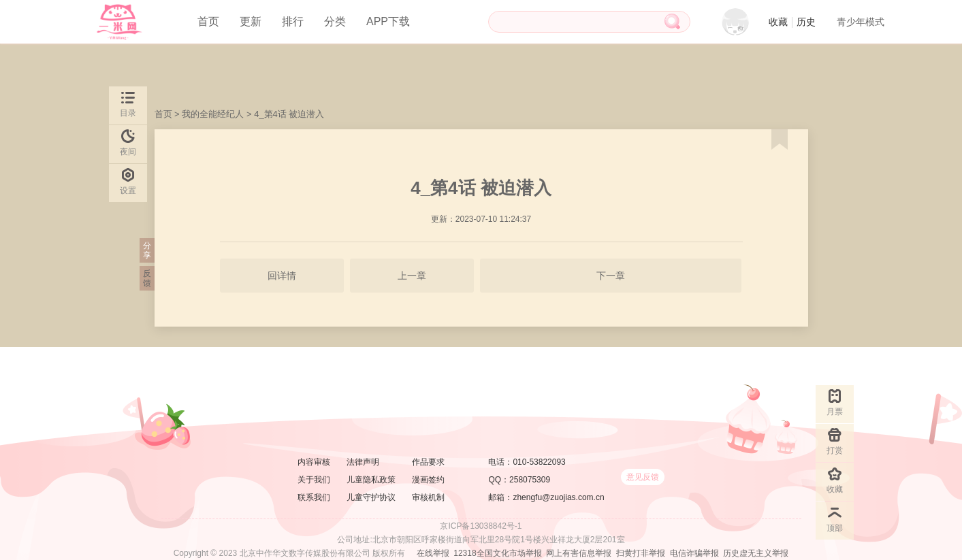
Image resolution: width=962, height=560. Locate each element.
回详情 (282, 276)
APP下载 (388, 21)
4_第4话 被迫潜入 (289, 114)
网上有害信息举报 (579, 553)
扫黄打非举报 (641, 553)
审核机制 (428, 497)
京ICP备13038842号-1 (481, 526)
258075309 (530, 480)
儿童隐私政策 (371, 480)
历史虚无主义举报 (756, 553)
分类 (335, 21)
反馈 (147, 278)
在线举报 (433, 553)
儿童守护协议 (371, 497)
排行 (293, 21)
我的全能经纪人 (213, 114)
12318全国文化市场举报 (497, 553)
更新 (251, 21)
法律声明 (363, 462)
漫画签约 (428, 480)
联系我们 (314, 497)
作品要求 (428, 462)
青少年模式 (861, 22)
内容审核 (314, 462)
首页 (208, 21)
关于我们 (314, 480)
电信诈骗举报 (694, 553)
